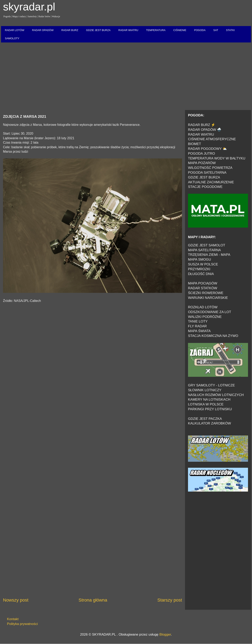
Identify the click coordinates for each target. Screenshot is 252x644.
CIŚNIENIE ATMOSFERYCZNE (212, 139)
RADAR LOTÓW (15, 30)
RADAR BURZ (70, 30)
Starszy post (170, 600)
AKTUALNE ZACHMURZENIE (211, 182)
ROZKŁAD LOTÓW (203, 307)
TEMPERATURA (156, 30)
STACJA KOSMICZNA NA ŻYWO (213, 336)
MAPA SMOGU (199, 260)
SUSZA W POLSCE (203, 264)
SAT (216, 30)
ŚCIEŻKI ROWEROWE (206, 293)
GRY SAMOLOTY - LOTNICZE (211, 385)
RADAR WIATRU (128, 30)
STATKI (230, 30)
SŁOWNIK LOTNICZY (205, 390)
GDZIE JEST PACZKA (205, 419)
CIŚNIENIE (180, 30)
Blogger (165, 634)
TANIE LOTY (198, 321)
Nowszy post (16, 600)
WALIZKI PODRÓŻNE (205, 317)
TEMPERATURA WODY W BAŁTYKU (217, 158)
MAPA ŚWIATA (199, 331)
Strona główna (93, 600)
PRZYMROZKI (199, 269)
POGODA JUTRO (201, 154)
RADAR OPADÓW (43, 30)
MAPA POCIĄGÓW (203, 283)
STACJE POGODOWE (205, 187)
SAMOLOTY (12, 38)
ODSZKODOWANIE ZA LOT (210, 312)
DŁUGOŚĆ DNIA (201, 274)
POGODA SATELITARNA (207, 173)
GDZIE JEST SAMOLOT (207, 245)
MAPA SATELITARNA (204, 250)
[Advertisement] (126, 77)
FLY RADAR (197, 326)
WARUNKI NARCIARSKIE (208, 298)
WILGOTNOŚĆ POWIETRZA (210, 168)
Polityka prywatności (22, 624)
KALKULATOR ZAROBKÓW (209, 423)
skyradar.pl (29, 7)
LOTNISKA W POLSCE (206, 404)
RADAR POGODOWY (205, 149)
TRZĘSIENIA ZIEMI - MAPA (209, 255)
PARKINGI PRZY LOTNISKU (210, 409)
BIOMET (194, 144)
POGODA (200, 30)
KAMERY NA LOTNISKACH (209, 400)
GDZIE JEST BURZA (98, 30)
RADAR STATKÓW (203, 288)
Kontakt (13, 619)
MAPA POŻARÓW (202, 163)
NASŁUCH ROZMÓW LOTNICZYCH (216, 395)
